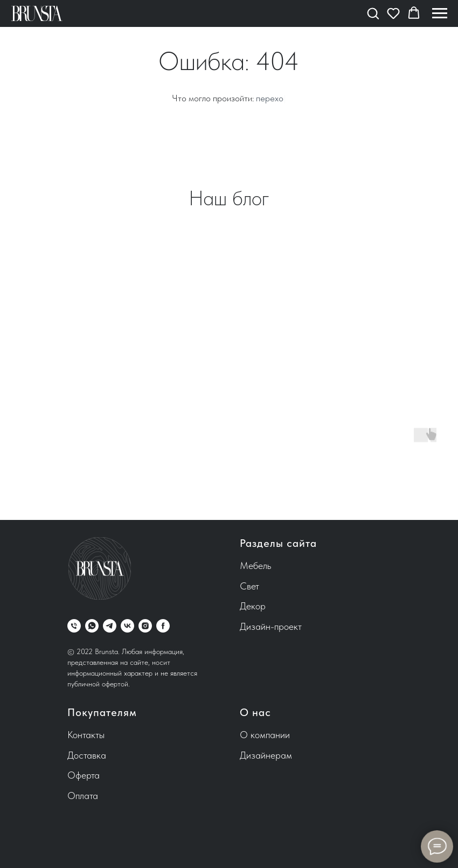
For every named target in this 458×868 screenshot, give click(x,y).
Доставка (87, 755)
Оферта (84, 775)
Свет (249, 586)
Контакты (86, 735)
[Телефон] (74, 626)
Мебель (255, 565)
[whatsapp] (92, 626)
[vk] (127, 626)
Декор (253, 606)
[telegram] (110, 626)
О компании (265, 735)
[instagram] (145, 626)
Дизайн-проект (271, 626)
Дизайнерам (266, 755)
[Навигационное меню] (440, 13)
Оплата (83, 796)
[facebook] (163, 626)
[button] (373, 13)
